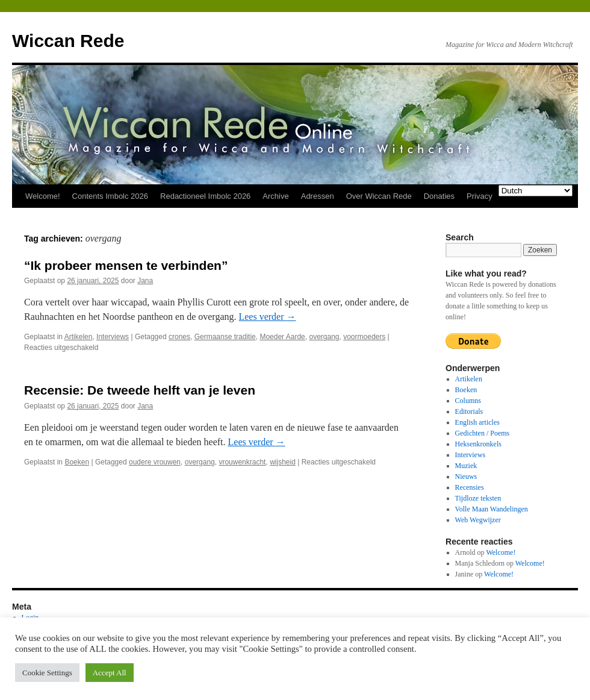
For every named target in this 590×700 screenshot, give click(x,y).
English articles (477, 422)
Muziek (466, 466)
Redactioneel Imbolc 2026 (205, 196)
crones (179, 337)
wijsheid (283, 462)
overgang (324, 337)
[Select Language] (536, 191)
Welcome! (43, 196)
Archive (275, 196)
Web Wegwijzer (478, 520)
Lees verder (267, 317)
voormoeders (364, 337)
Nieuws (466, 477)
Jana (145, 281)
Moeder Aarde (282, 337)
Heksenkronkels (478, 444)
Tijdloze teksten (478, 498)
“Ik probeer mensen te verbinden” (126, 265)
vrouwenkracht (242, 462)
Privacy (480, 196)
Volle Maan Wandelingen (492, 509)
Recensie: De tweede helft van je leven (140, 390)
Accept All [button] (110, 673)
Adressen (318, 196)
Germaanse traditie (225, 337)
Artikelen (79, 337)
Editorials (469, 411)
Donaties (439, 196)
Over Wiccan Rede (379, 196)
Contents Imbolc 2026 (110, 196)
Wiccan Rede (68, 41)
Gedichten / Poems (483, 433)
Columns (468, 401)
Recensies (470, 487)
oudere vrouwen (155, 462)
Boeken (77, 462)
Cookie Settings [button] (47, 673)
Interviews (113, 337)
